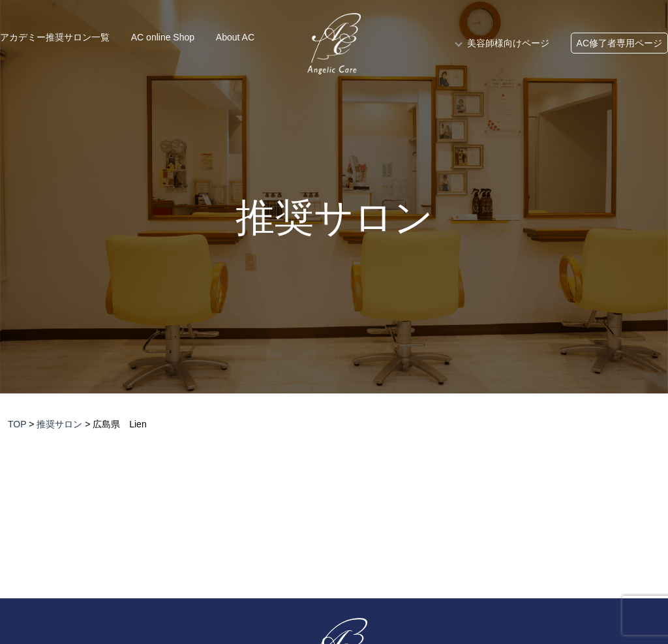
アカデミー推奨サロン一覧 (55, 37)
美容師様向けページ (508, 43)
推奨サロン (334, 218)
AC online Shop (163, 37)
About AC (235, 37)
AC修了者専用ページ (619, 43)
